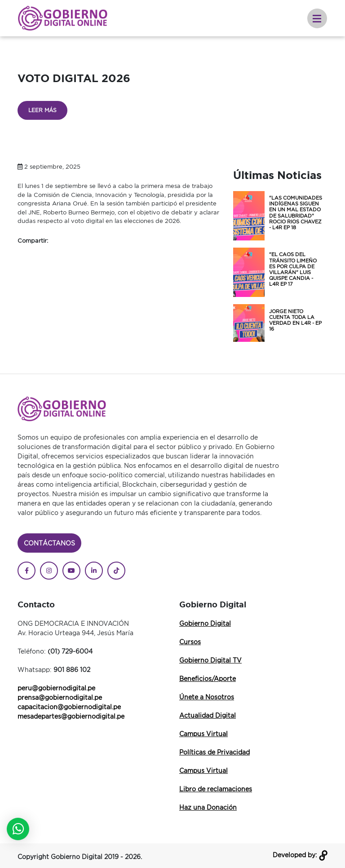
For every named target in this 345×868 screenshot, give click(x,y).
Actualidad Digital (208, 715)
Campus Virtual (203, 734)
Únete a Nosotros (207, 697)
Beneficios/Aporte (208, 678)
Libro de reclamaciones (216, 789)
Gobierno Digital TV (210, 660)
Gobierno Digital (205, 623)
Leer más (42, 110)
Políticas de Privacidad (215, 752)
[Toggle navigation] (317, 18)
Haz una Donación (208, 807)
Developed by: (300, 855)
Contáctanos (49, 543)
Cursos (190, 642)
